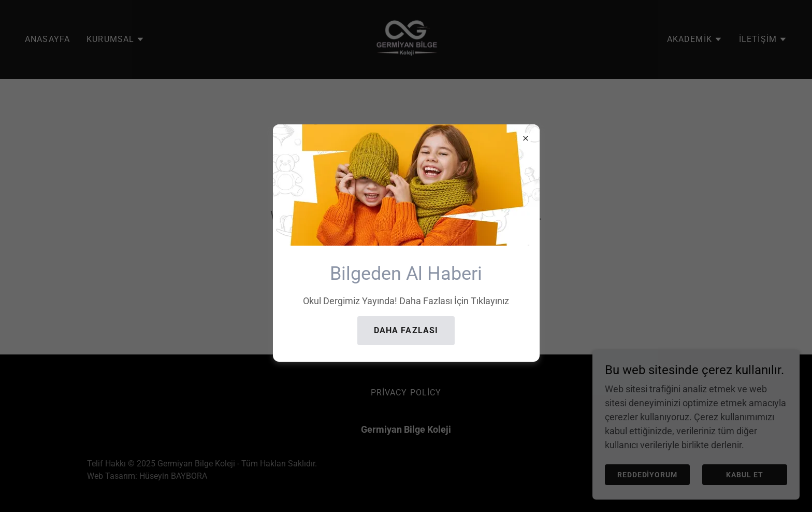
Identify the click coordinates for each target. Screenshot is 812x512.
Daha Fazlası (406, 330)
